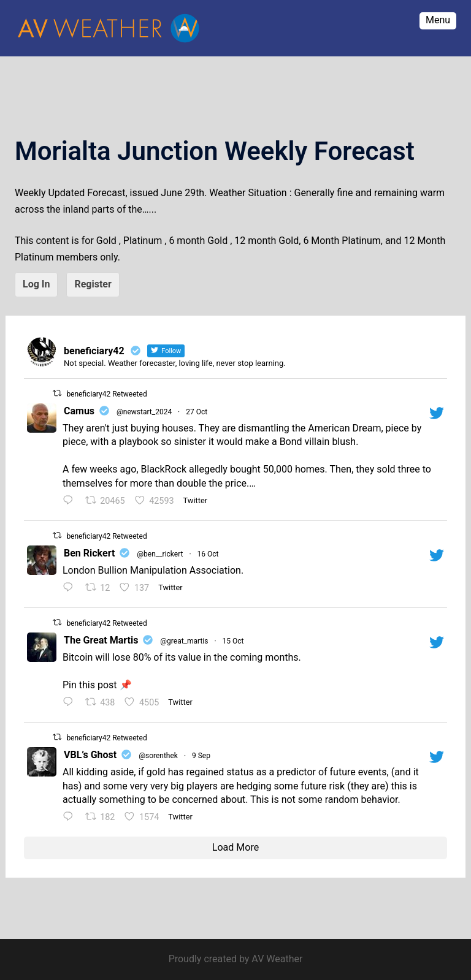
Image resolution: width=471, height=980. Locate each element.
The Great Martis (101, 640)
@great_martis (184, 641)
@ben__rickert (160, 554)
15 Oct (233, 641)
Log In (36, 284)
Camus (79, 411)
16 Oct (208, 554)
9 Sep (201, 756)
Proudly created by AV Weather (236, 959)
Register (93, 284)
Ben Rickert (89, 553)
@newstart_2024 (144, 412)
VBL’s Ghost (90, 755)
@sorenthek (158, 756)
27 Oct (197, 412)
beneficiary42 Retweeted (106, 394)
